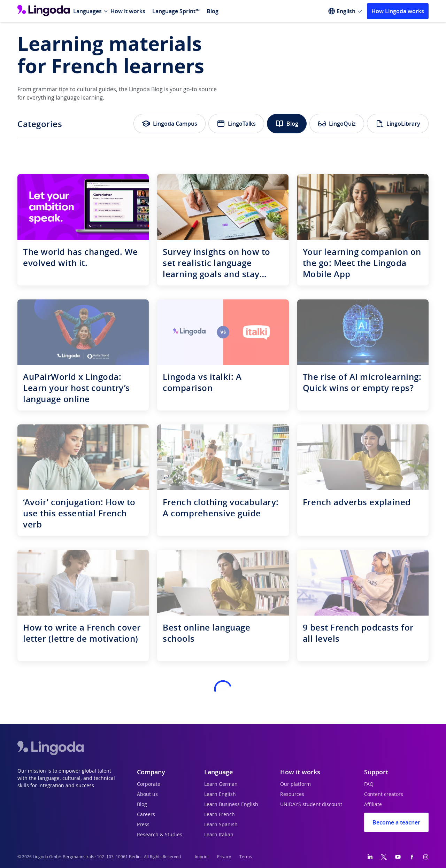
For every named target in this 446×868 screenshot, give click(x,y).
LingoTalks (236, 124)
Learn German (221, 784)
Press (143, 825)
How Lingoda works (398, 11)
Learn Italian (219, 835)
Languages (87, 11)
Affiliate (373, 805)
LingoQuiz (337, 124)
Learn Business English (231, 805)
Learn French (220, 815)
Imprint (202, 857)
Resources (292, 795)
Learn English (220, 795)
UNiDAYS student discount (311, 805)
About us (147, 795)
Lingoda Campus (170, 124)
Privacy (224, 857)
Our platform (295, 784)
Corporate (149, 784)
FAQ (369, 784)
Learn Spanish (221, 825)
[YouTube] (398, 857)
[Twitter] (384, 857)
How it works (128, 11)
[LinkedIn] (370, 857)
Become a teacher (396, 822)
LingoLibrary (398, 124)
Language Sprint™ (176, 11)
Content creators (384, 795)
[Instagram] (426, 857)
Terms (246, 857)
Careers (146, 815)
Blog (213, 11)
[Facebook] (412, 857)
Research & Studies (160, 835)
